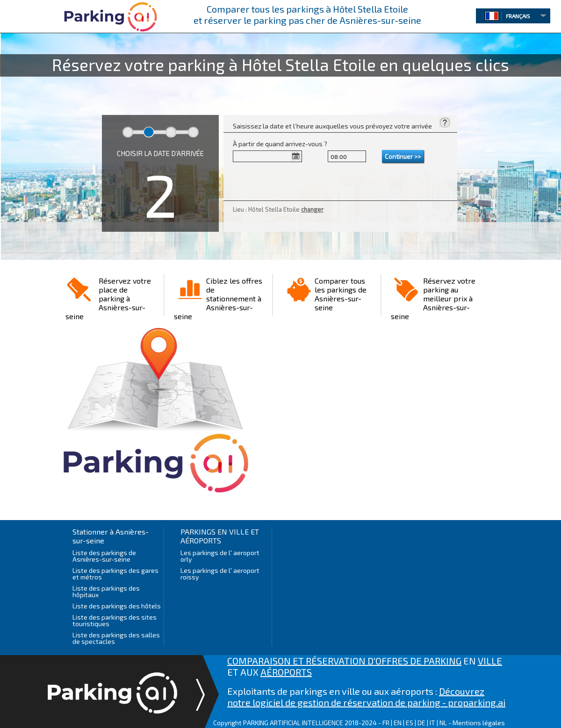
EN (398, 723)
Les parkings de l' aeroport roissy (220, 574)
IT (432, 723)
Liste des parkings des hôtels (117, 606)
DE (421, 723)
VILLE (490, 661)
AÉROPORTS (286, 672)
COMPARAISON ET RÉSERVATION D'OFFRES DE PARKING (344, 661)
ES (410, 723)
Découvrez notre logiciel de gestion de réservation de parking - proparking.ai (366, 697)
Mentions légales (479, 723)
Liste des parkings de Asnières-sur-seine (104, 556)
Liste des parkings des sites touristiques (115, 620)
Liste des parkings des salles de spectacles (116, 638)
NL (443, 723)
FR (386, 723)
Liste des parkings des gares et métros (115, 574)
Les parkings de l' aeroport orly (220, 556)
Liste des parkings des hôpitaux (106, 591)
